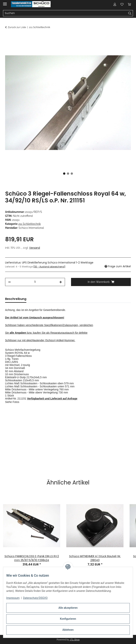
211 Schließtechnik (30, 224)
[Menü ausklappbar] (5, 2)
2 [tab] (68, 174)
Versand (35, 248)
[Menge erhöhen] (61, 282)
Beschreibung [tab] (16, 299)
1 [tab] (64, 174)
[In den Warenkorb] (8, 37)
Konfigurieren (68, 619)
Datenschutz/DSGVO (35, 598)
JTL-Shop (75, 640)
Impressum (13, 598)
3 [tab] (72, 174)
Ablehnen (68, 630)
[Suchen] (130, 13)
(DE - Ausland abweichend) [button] (49, 267)
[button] (115, 4)
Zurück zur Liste (17, 27)
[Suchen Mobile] (65, 13)
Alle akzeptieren (68, 608)
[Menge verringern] (9, 282)
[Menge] (35, 282)
